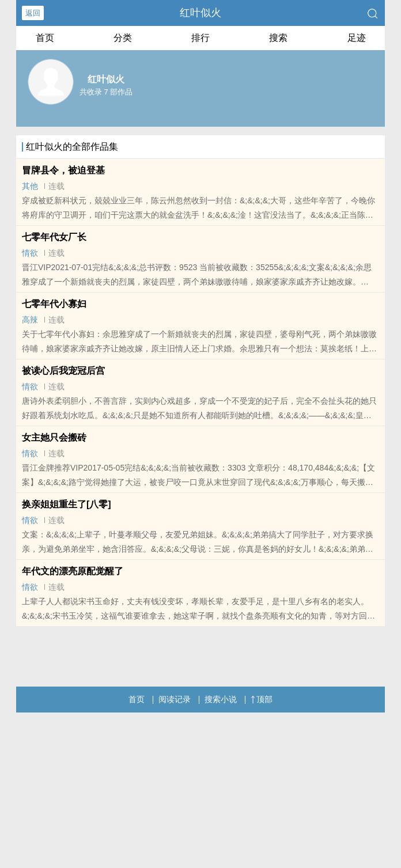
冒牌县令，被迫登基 (63, 170)
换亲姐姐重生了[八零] (67, 504)
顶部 (262, 699)
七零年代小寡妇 (54, 304)
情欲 (30, 253)
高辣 (30, 320)
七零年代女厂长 (54, 237)
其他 (30, 186)
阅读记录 (175, 699)
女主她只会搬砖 (54, 437)
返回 (33, 13)
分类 (123, 38)
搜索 (278, 38)
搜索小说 (221, 699)
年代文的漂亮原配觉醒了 (73, 571)
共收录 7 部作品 (106, 92)
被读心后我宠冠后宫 (63, 371)
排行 (200, 38)
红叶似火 (200, 13)
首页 (45, 38)
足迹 (357, 38)
